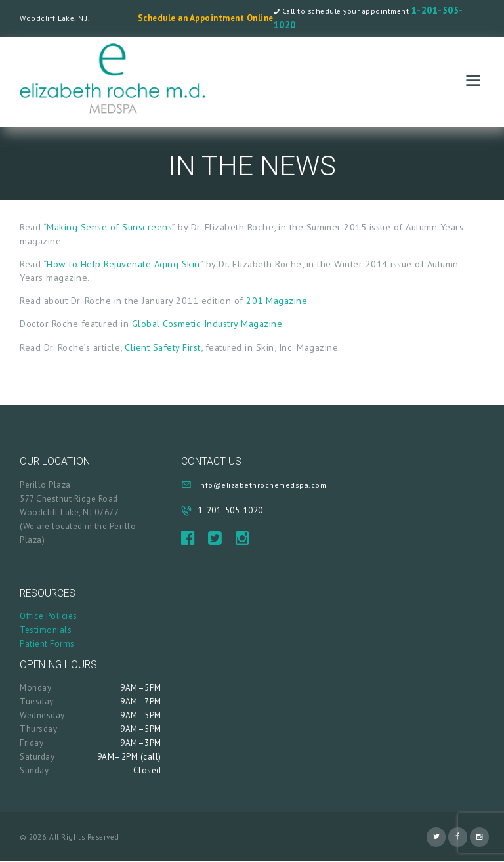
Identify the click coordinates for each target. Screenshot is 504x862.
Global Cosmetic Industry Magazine (207, 323)
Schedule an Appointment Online (206, 18)
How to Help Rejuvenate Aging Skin (123, 264)
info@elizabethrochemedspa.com (262, 485)
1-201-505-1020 (231, 510)
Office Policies (49, 616)
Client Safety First (163, 347)
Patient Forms (47, 644)
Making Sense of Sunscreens (109, 227)
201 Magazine (277, 300)
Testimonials (46, 630)
